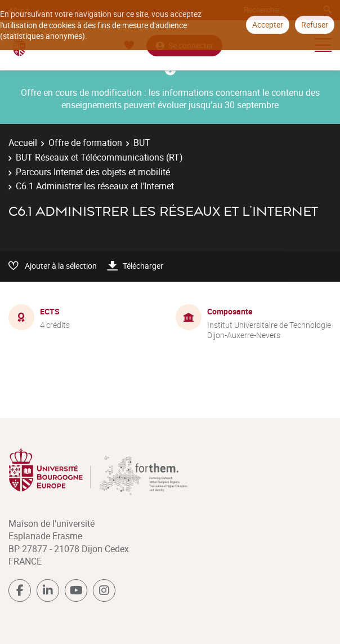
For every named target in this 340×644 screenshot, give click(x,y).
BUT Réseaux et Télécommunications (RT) (99, 157)
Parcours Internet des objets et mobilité (93, 172)
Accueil (23, 143)
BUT (142, 143)
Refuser (315, 25)
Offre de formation (85, 143)
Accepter (268, 25)
